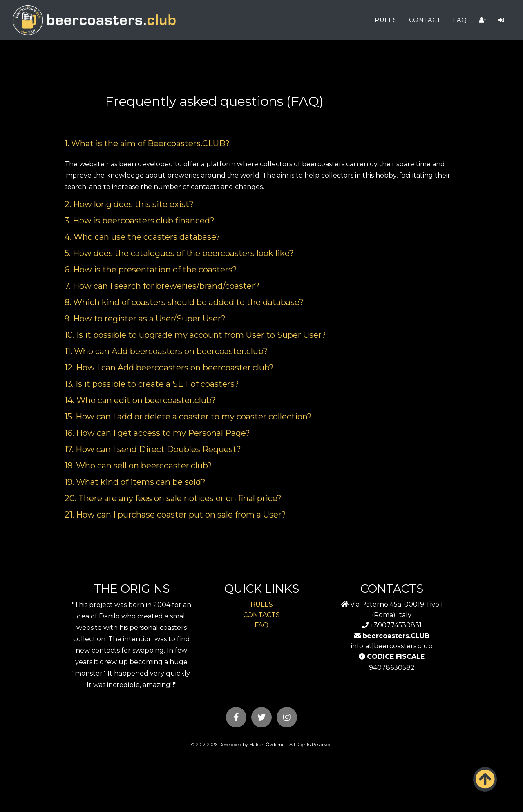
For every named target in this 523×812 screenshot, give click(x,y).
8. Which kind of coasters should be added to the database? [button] (184, 302)
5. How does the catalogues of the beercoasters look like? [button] (179, 253)
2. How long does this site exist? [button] (129, 204)
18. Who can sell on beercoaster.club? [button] (138, 466)
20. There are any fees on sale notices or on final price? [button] (173, 498)
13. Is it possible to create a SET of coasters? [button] (152, 384)
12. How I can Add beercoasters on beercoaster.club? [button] (169, 368)
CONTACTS (261, 615)
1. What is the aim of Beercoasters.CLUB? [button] (147, 143)
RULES (386, 20)
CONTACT (425, 20)
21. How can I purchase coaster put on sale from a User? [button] (175, 515)
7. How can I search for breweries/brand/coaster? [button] (162, 286)
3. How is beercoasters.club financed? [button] (140, 221)
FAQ (460, 20)
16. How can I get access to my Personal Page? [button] (157, 433)
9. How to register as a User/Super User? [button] (145, 319)
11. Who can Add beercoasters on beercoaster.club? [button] (166, 351)
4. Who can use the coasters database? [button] (142, 237)
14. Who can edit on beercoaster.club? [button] (140, 400)
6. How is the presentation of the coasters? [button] (151, 270)
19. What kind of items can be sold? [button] (135, 482)
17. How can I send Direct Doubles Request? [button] (153, 449)
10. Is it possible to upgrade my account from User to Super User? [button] (195, 335)
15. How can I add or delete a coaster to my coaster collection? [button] (188, 417)
